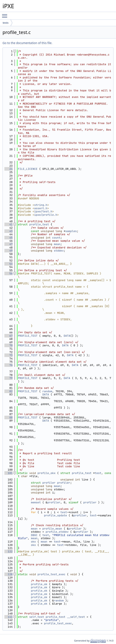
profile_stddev (57, 532)
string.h (41, 205)
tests (6, 23)
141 (8, 617)
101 (8, 473)
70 (8, 345)
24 (8, 169)
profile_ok (39, 584)
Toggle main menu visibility (6, 14)
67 (8, 336)
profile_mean (52, 529)
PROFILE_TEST (28, 336)
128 (8, 574)
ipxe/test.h (43, 211)
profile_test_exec (51, 574)
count (56, 238)
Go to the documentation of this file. (27, 43)
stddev (59, 251)
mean (57, 244)
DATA (67, 336)
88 (8, 417)
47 (8, 244)
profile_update (55, 515)
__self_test (76, 617)
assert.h (41, 208)
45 (8, 238)
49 (8, 251)
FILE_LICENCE (28, 169)
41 (8, 224)
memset (36, 502)
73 (8, 355)
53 (8, 264)
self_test (37, 617)
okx (33, 542)
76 (8, 365)
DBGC (34, 535)
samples (71, 231)
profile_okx (47, 473)
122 (8, 551)
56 (8, 273)
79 (8, 378)
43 (8, 231)
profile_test (39, 224)
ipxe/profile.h (46, 215)
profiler (49, 483)
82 (8, 391)
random (47, 391)
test (98, 473)
